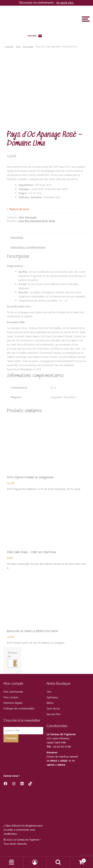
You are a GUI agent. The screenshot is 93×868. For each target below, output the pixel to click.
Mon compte (11, 698)
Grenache (35, 221)
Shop (12, 862)
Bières (50, 703)
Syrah (52, 221)
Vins (18, 47)
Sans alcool (53, 709)
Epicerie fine (53, 714)
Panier (78, 860)
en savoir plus (65, 3)
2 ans (21, 221)
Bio (27, 221)
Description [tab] (17, 238)
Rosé (45, 221)
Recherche (12, 655)
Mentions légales (13, 703)
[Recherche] (15, 663)
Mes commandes (13, 692)
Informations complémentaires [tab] (28, 247)
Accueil (9, 47)
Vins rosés (28, 47)
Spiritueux (52, 698)
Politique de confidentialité (19, 709)
